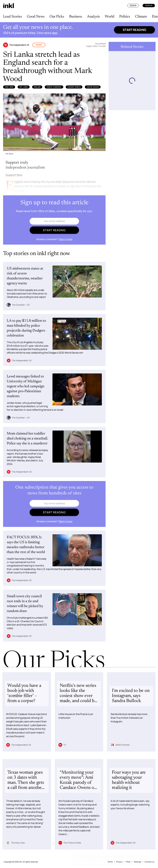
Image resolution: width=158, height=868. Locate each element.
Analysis (93, 17)
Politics (125, 17)
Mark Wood (9, 87)
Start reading (134, 30)
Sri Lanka (24, 87)
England (37, 87)
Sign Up (149, 5)
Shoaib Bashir (93, 87)
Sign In (133, 5)
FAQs (128, 862)
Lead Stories (12, 17)
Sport (39, 45)
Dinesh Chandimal (54, 87)
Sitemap (137, 862)
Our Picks (57, 17)
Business (76, 17)
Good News (36, 17)
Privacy (119, 862)
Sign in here (66, 239)
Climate (141, 17)
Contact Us (149, 862)
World (110, 17)
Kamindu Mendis (74, 87)
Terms (110, 862)
